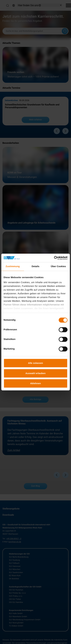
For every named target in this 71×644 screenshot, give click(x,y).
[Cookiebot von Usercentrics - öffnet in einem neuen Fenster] (54, 258)
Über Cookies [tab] (58, 266)
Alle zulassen (35, 363)
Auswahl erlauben (36, 373)
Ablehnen (35, 383)
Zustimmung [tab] (13, 266)
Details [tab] (36, 266)
